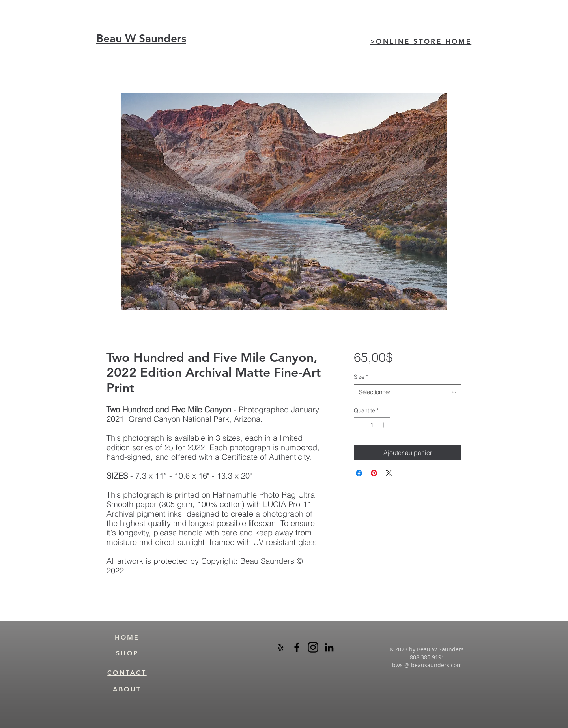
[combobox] (408, 392)
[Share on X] (389, 473)
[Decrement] (360, 425)
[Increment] (384, 425)
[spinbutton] (372, 425)
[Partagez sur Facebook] (359, 473)
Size (361, 377)
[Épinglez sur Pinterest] (374, 473)
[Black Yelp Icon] (281, 647)
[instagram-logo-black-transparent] (313, 647)
